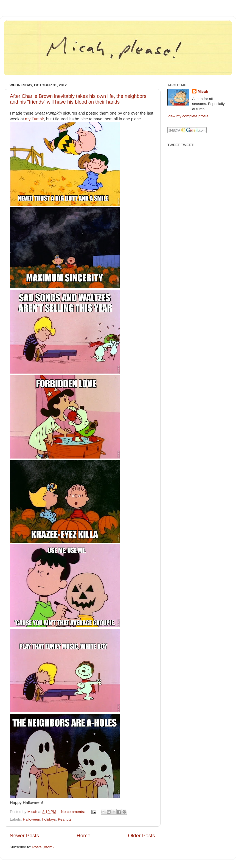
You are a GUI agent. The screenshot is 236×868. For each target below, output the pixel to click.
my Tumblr (34, 119)
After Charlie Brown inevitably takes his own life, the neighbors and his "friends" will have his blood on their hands (78, 99)
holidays (49, 819)
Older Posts (141, 836)
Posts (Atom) (43, 847)
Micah (203, 91)
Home (83, 836)
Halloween (31, 819)
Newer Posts (24, 836)
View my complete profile (188, 116)
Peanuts (65, 819)
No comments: (73, 812)
